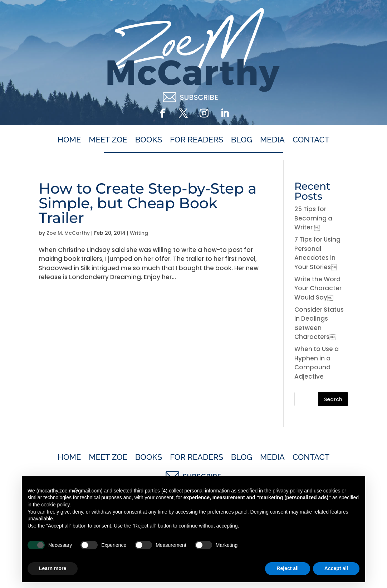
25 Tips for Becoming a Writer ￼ (313, 218)
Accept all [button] (336, 568)
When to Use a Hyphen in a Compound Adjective (317, 363)
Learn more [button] (53, 568)
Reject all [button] (287, 568)
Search (333, 399)
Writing (139, 233)
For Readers (197, 140)
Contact (311, 140)
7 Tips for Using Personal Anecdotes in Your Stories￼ (317, 253)
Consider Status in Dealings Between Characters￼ (319, 323)
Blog (242, 140)
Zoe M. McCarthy (68, 233)
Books (149, 140)
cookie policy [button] (55, 505)
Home (69, 140)
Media (272, 140)
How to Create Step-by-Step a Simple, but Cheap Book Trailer (148, 203)
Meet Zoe (108, 140)
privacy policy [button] (288, 491)
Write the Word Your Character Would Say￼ (318, 288)
